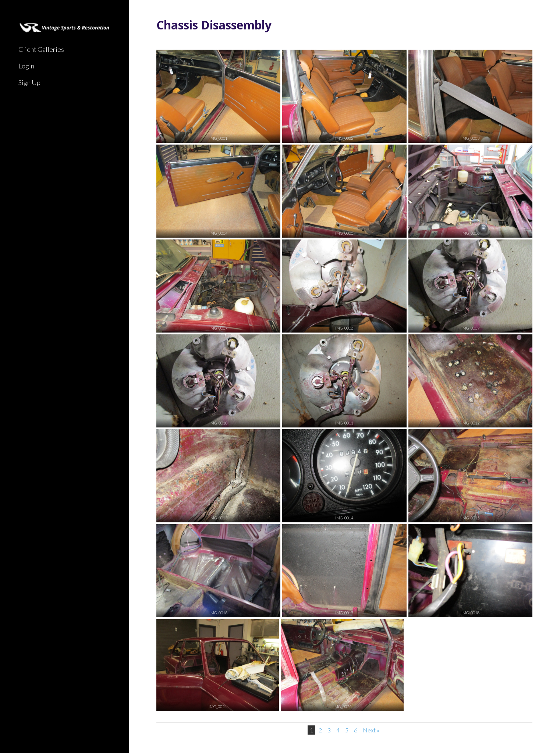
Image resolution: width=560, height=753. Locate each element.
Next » (371, 730)
